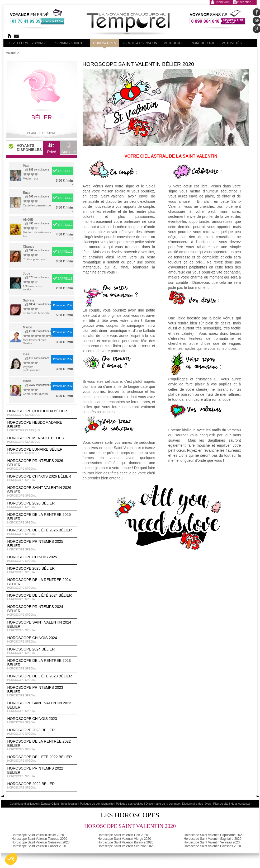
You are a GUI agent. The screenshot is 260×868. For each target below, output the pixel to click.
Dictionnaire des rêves (197, 804)
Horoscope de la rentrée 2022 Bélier (42, 745)
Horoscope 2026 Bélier (42, 505)
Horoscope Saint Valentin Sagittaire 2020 (213, 839)
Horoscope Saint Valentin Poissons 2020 (212, 846)
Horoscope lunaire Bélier (42, 451)
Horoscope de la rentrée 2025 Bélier (42, 518)
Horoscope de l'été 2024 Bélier (42, 597)
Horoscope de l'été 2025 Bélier (42, 532)
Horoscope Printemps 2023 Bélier (42, 691)
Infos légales (69, 804)
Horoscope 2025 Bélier (42, 570)
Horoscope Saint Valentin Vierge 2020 (124, 839)
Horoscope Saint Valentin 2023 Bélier (42, 707)
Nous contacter (240, 804)
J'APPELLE (65, 171)
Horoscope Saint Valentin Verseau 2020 (212, 842)
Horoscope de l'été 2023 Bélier (42, 678)
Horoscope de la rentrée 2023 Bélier (42, 664)
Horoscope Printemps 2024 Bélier (42, 611)
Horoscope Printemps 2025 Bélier (42, 545)
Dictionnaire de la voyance (163, 804)
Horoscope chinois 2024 (42, 640)
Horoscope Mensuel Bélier (42, 440)
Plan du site (221, 804)
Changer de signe (42, 133)
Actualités (232, 43)
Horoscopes (105, 43)
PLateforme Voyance (28, 43)
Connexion (222, 2)
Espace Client (50, 804)
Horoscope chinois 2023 (42, 720)
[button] (11, 859)
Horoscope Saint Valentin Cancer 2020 (39, 846)
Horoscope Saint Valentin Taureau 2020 (39, 839)
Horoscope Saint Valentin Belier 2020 (38, 835)
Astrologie (174, 43)
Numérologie (203, 43)
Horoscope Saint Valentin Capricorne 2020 (214, 835)
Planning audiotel (70, 43)
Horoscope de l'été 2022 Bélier (42, 759)
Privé (51, 149)
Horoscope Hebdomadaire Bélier (42, 426)
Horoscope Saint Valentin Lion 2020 (123, 835)
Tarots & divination (140, 43)
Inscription (244, 2)
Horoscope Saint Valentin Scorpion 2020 (126, 846)
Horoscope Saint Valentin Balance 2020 (126, 842)
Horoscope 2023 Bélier (42, 732)
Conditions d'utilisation (24, 804)
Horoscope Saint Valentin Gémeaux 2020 (41, 842)
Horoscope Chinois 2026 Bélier (42, 478)
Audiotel (69, 149)
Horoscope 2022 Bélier (42, 786)
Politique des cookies (129, 804)
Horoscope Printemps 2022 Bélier (42, 772)
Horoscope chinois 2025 (42, 559)
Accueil (11, 53)
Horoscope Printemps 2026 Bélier (42, 465)
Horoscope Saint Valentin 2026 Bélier (42, 492)
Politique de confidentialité (97, 804)
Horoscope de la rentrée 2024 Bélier (42, 584)
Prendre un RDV (63, 305)
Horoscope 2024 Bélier (42, 651)
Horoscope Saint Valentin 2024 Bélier (42, 626)
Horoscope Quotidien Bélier (42, 413)
